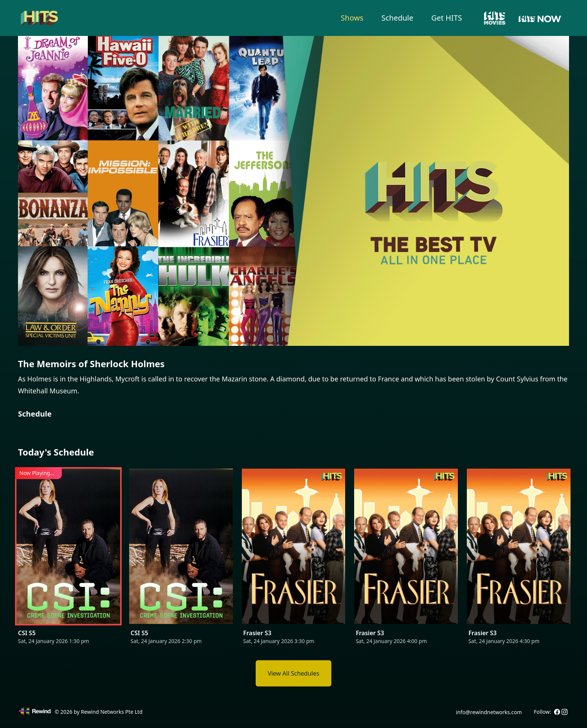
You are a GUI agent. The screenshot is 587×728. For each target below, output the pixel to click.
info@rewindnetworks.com (489, 712)
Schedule (397, 18)
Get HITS (447, 18)
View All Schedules (293, 673)
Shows (352, 18)
